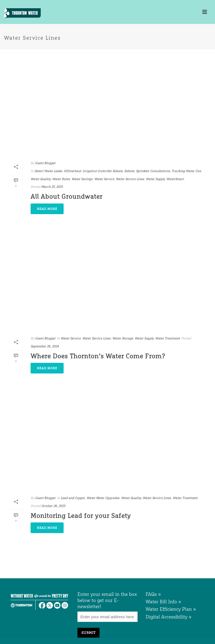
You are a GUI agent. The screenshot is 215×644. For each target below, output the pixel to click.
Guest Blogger (45, 163)
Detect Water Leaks (48, 171)
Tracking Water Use (186, 171)
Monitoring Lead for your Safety (81, 516)
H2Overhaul (72, 171)
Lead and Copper (73, 498)
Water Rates (61, 179)
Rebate (129, 171)
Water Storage (123, 338)
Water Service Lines (130, 179)
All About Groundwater (67, 196)
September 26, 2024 (45, 346)
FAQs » (153, 594)
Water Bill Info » (163, 602)
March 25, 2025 (52, 187)
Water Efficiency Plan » (171, 609)
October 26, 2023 (53, 506)
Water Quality (41, 179)
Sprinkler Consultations (153, 171)
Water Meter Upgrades (103, 498)
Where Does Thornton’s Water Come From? (98, 356)
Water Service (104, 179)
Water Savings (82, 179)
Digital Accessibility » (169, 617)
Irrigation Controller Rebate (103, 171)
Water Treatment (168, 338)
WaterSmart (175, 179)
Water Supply (155, 179)
